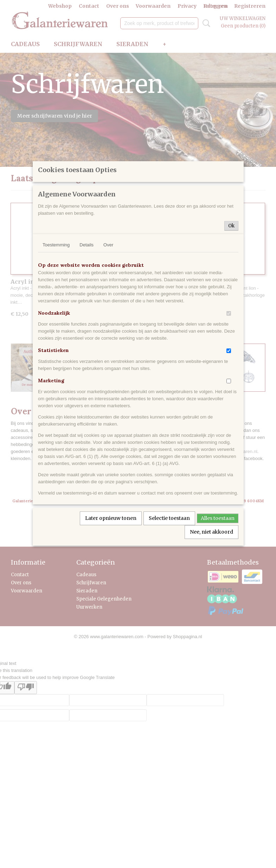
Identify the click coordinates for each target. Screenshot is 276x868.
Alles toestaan (218, 579)
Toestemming (56, 305)
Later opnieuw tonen (111, 579)
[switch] (229, 374)
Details (86, 305)
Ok (231, 286)
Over (108, 305)
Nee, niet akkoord (211, 592)
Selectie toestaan (169, 579)
